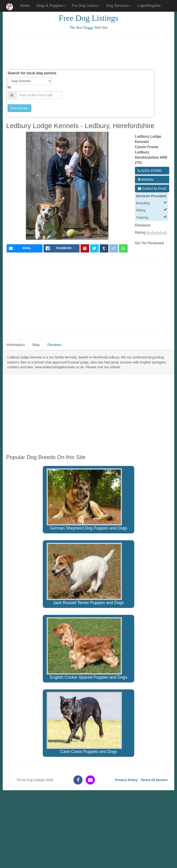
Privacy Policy (126, 780)
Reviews (54, 345)
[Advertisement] (89, 52)
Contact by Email (152, 188)
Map (36, 345)
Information (16, 345)
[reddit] (114, 248)
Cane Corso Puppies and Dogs (84, 723)
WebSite (146, 180)
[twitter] (94, 248)
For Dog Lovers (86, 6)
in (9, 87)
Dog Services (118, 6)
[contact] (90, 780)
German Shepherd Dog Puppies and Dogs (87, 500)
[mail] (25, 248)
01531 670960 (150, 171)
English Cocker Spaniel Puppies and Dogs (87, 648)
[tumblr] (104, 248)
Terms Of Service (154, 780)
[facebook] (61, 248)
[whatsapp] (123, 248)
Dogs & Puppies (51, 6)
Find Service (19, 108)
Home (25, 6)
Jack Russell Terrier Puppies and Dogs (85, 574)
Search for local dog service (32, 73)
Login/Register (149, 6)
